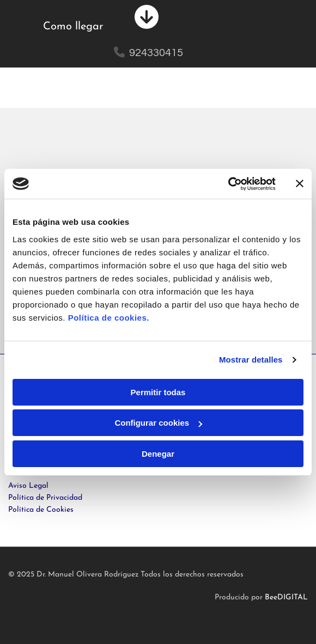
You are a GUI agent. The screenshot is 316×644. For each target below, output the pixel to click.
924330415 (156, 53)
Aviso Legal (28, 486)
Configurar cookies (158, 423)
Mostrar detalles (251, 360)
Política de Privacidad (45, 498)
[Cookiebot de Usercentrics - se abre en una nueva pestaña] (228, 184)
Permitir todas (158, 392)
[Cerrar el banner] (300, 183)
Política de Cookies (41, 510)
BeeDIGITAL (286, 597)
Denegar (158, 454)
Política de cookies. (109, 318)
